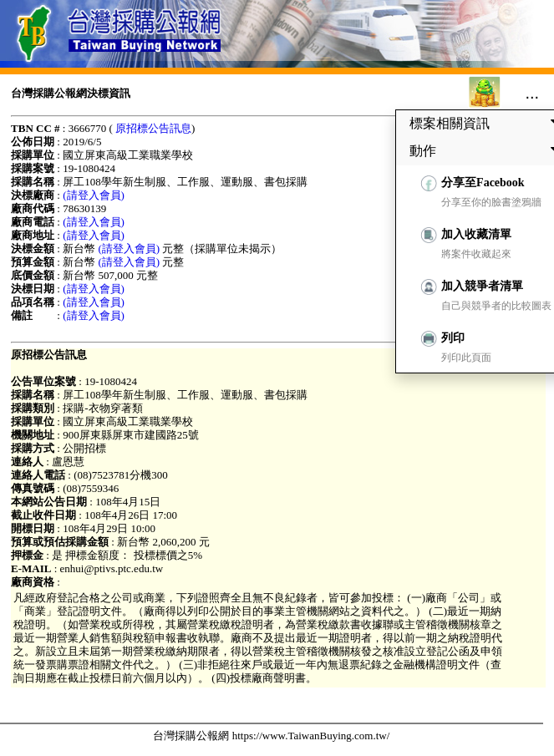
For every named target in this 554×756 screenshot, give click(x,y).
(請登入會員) (94, 195)
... (532, 93)
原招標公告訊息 (153, 128)
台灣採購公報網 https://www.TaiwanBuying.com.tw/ (271, 736)
